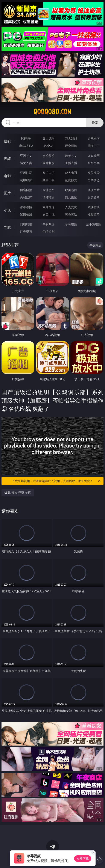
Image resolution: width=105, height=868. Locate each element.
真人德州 (49, 138)
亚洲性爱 (26, 173)
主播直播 (71, 163)
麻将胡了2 (26, 146)
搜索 (95, 123)
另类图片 (94, 197)
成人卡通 (71, 173)
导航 (7, 227)
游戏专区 (94, 138)
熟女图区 (71, 197)
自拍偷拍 (49, 156)
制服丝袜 (26, 180)
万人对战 (71, 138)
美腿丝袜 (26, 197)
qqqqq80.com (52, 112)
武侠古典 (94, 207)
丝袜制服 (49, 163)
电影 (7, 176)
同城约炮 (26, 224)
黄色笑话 (71, 214)
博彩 (7, 142)
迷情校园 (26, 214)
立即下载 (83, 858)
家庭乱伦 (49, 207)
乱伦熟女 (71, 180)
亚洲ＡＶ (26, 156)
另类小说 (49, 214)
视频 (7, 159)
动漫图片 (94, 190)
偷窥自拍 (26, 190)
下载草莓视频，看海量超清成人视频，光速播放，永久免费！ (56, 481)
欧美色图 (71, 190)
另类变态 (94, 180)
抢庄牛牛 (94, 146)
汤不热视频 (94, 224)
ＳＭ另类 (94, 163)
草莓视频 (71, 224)
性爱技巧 (94, 214)
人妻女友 (71, 207)
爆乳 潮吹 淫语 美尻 (18, 493)
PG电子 (26, 138)
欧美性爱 (94, 173)
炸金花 (49, 146)
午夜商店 (49, 224)
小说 (7, 210)
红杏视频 (26, 231)
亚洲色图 (49, 190)
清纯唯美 (49, 197)
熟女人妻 (26, 163)
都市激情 (26, 207)
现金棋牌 (71, 146)
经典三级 (49, 180)
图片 (7, 193)
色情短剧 (49, 231)
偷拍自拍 (49, 173)
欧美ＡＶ (71, 156)
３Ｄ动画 (94, 156)
